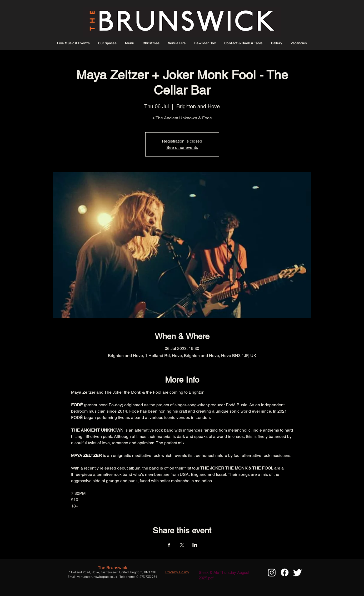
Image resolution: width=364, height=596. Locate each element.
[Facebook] (285, 572)
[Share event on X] (182, 545)
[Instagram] (272, 572)
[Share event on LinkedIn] (195, 545)
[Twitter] (298, 572)
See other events (182, 147)
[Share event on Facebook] (169, 545)
